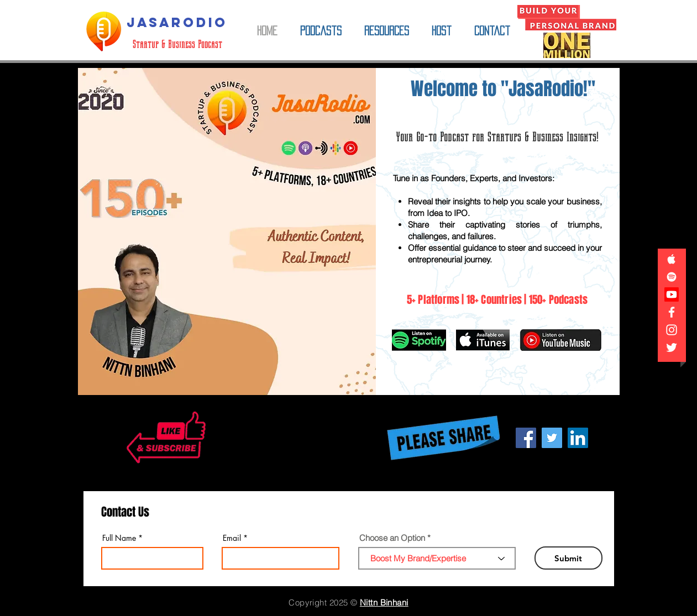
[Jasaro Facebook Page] (672, 312)
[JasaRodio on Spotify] (672, 277)
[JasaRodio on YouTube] (672, 294)
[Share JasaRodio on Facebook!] (526, 438)
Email (232, 538)
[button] (321, 31)
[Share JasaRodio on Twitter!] (552, 438)
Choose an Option (392, 538)
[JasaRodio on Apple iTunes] (672, 259)
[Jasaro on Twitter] (672, 348)
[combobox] (437, 558)
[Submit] (568, 558)
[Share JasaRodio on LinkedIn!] (578, 438)
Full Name (119, 538)
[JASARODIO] (177, 23)
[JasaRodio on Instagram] (672, 330)
